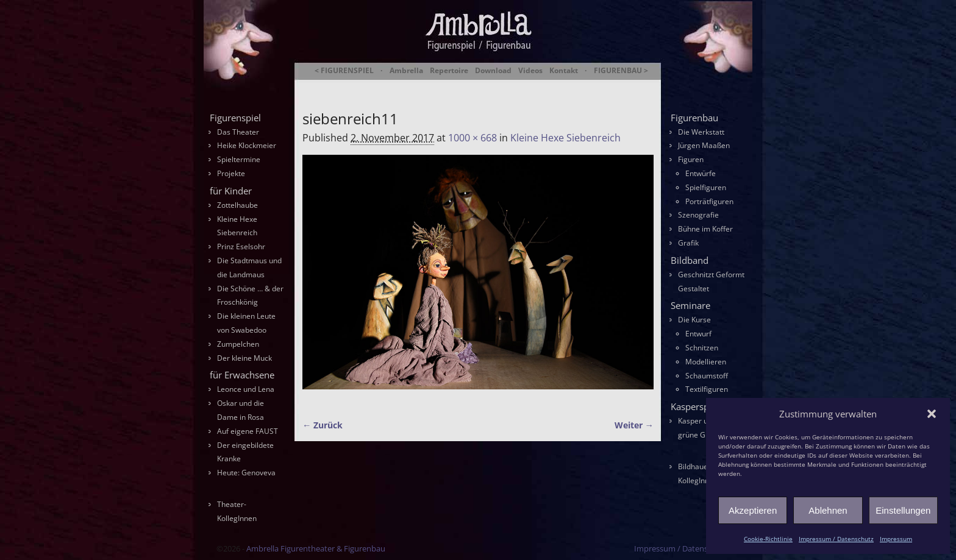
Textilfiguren (707, 389)
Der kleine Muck (244, 358)
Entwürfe (701, 173)
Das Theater (238, 132)
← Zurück (323, 425)
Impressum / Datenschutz (836, 539)
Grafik (688, 243)
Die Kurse (694, 320)
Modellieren (706, 362)
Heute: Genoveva (246, 473)
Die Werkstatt (701, 132)
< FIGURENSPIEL (344, 71)
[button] (932, 414)
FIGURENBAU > (621, 71)
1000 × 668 (473, 138)
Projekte (231, 173)
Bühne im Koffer (705, 229)
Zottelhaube (237, 205)
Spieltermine (239, 159)
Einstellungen (903, 510)
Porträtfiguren (709, 201)
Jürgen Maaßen (704, 145)
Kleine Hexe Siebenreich (565, 138)
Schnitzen (702, 348)
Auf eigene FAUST (248, 431)
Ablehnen (828, 510)
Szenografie (698, 215)
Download (493, 71)
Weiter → (634, 425)
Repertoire (449, 71)
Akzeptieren (753, 510)
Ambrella (406, 71)
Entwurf (698, 334)
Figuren (691, 159)
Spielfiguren (706, 187)
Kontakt (564, 71)
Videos (530, 71)
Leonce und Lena (246, 389)
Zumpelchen (238, 344)
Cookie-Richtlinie (768, 539)
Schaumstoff (707, 376)
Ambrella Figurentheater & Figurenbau (457, 86)
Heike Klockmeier (247, 145)
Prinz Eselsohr (241, 246)
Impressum (896, 539)
